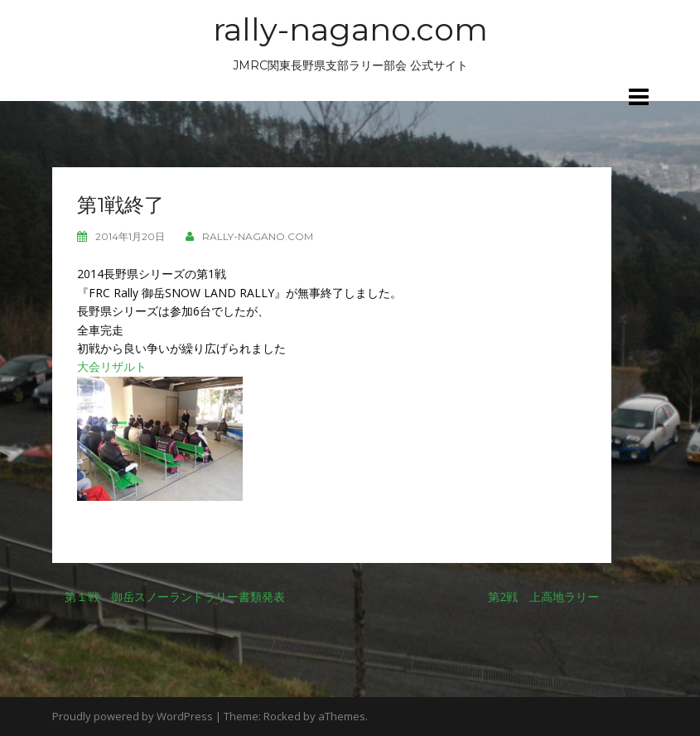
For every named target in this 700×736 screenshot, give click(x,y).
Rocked (282, 716)
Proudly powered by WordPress (133, 716)
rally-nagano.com (350, 29)
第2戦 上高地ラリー (543, 596)
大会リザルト (112, 366)
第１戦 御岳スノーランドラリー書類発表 (175, 596)
